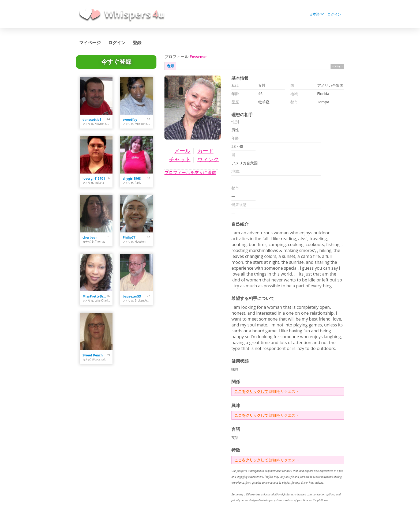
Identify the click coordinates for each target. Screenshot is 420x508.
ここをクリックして (251, 391)
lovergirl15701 (94, 178)
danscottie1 (92, 120)
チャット (180, 159)
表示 (170, 66)
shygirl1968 (132, 178)
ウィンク (208, 159)
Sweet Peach (93, 355)
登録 (137, 43)
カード (205, 151)
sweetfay (130, 120)
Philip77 (129, 237)
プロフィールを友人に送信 (190, 172)
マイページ (90, 43)
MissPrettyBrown (95, 296)
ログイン (334, 14)
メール (182, 151)
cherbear (90, 237)
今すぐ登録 (116, 61)
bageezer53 (132, 296)
